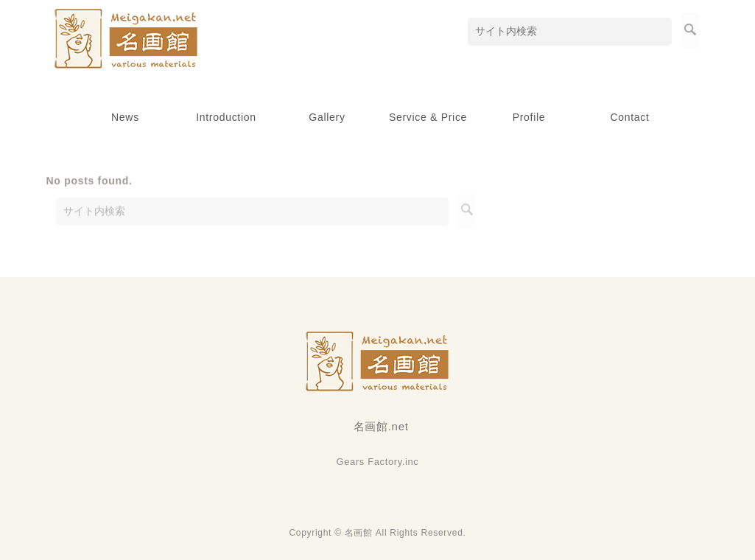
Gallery (327, 117)
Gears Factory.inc (378, 462)
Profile (529, 117)
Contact (629, 117)
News (125, 117)
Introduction (226, 117)
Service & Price (428, 117)
